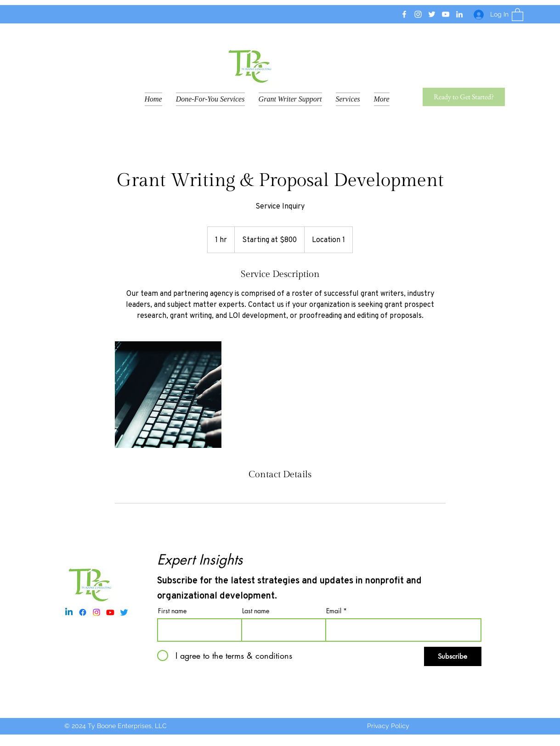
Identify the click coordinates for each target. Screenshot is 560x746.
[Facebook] (404, 14)
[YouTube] (446, 14)
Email (334, 611)
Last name (256, 611)
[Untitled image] (168, 395)
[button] (518, 14)
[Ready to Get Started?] (464, 97)
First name (172, 611)
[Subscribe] (453, 656)
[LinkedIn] (459, 14)
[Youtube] (110, 612)
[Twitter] (432, 14)
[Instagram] (418, 14)
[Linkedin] (69, 612)
